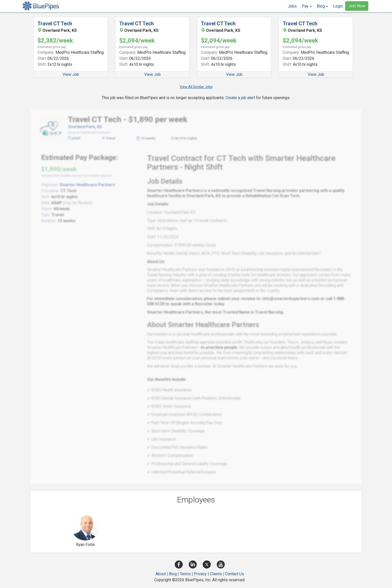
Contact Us (234, 574)
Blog (173, 574)
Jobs (292, 6)
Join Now (357, 6)
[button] (307, 6)
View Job (71, 74)
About (161, 574)
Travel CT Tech (55, 24)
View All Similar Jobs (196, 87)
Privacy (200, 574)
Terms (185, 574)
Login (338, 6)
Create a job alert (240, 98)
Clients (216, 574)
